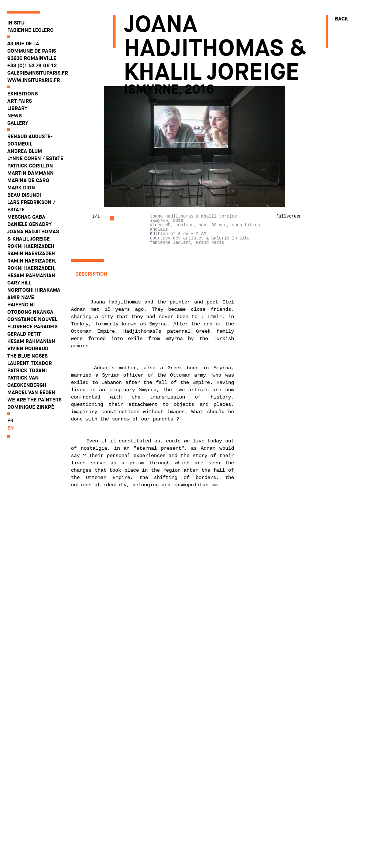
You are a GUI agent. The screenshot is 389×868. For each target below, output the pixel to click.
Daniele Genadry (29, 224)
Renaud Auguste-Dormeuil (30, 140)
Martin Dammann (31, 173)
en (11, 428)
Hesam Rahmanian (31, 341)
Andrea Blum (25, 151)
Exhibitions (22, 94)
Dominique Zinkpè (31, 407)
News (14, 116)
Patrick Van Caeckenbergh (27, 381)
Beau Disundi (24, 195)
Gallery (18, 123)
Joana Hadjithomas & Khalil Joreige (33, 235)
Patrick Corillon (30, 166)
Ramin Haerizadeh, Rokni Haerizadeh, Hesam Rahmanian (32, 268)
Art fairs (20, 101)
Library (17, 108)
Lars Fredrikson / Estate (31, 206)
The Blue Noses (27, 356)
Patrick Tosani (27, 370)
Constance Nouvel (32, 319)
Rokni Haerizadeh (31, 246)
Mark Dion (21, 188)
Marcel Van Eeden (31, 392)
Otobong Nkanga (30, 312)
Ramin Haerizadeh (31, 253)
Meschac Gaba (26, 217)
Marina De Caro (28, 180)
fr (10, 420)
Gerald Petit (24, 334)
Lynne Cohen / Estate (35, 158)
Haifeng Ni (21, 305)
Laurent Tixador (30, 363)
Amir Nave (21, 297)
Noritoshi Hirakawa (34, 290)
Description (91, 274)
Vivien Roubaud (28, 348)
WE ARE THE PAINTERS (34, 400)
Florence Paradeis (32, 327)
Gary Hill (19, 283)
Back (341, 19)
